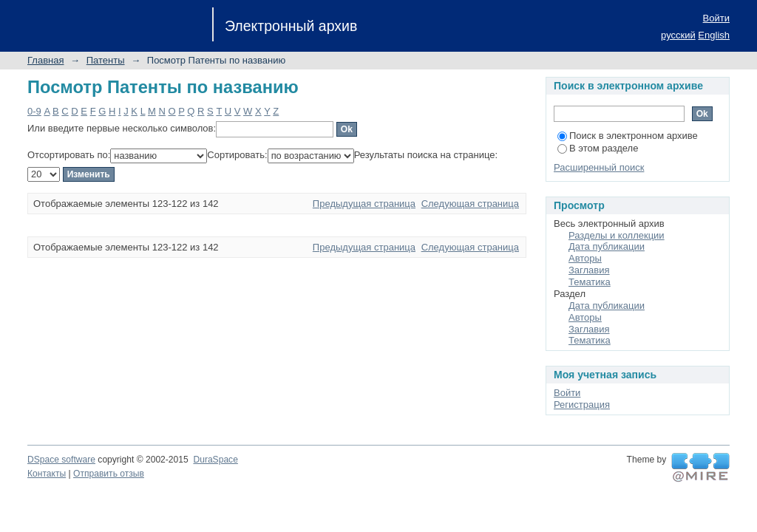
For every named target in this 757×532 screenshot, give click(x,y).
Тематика (590, 282)
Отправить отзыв (109, 474)
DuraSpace (215, 460)
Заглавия (589, 270)
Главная (45, 60)
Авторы (585, 258)
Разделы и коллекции (617, 235)
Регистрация (582, 405)
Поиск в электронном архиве (628, 136)
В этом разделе (598, 148)
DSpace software (61, 460)
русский (678, 35)
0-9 (34, 111)
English (714, 35)
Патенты (106, 60)
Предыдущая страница (364, 204)
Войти (716, 18)
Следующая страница (470, 204)
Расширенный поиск (599, 167)
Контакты (47, 474)
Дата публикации (607, 246)
